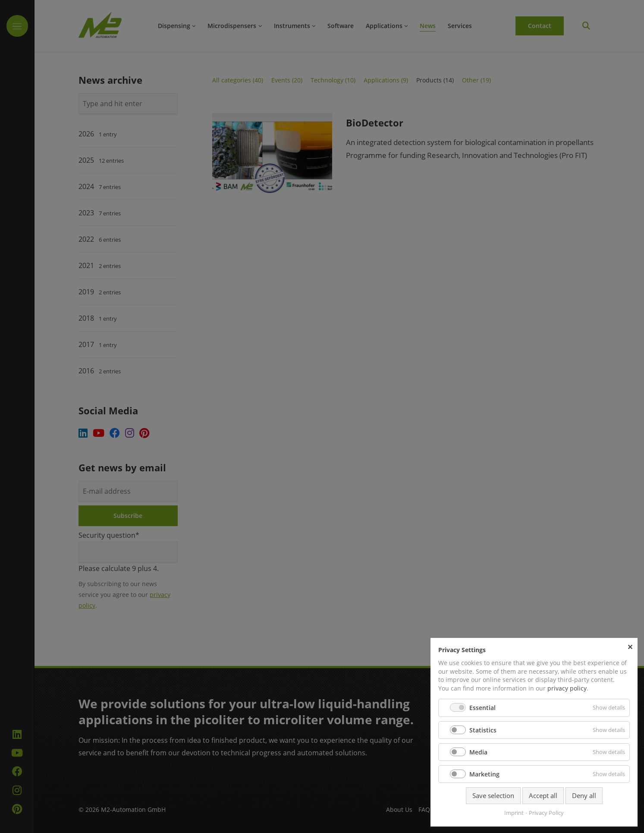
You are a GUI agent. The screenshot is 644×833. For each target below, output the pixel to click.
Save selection (493, 795)
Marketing (484, 774)
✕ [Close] (630, 647)
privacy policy (567, 688)
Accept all (543, 795)
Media (478, 752)
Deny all (584, 795)
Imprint (514, 813)
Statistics (483, 730)
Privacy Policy (546, 813)
